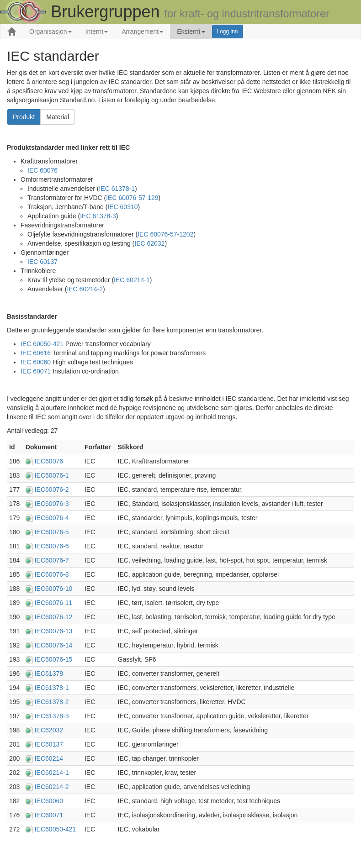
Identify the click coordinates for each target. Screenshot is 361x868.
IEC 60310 (122, 207)
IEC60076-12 (54, 617)
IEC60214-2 (52, 787)
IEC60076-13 (54, 631)
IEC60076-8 (52, 574)
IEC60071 (49, 815)
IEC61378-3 (52, 716)
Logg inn (228, 32)
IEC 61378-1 (117, 189)
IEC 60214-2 (85, 289)
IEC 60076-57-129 (132, 198)
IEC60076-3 (52, 504)
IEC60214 (49, 758)
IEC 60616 (36, 353)
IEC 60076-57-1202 (165, 234)
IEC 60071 (36, 371)
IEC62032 (49, 730)
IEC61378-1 (52, 688)
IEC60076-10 (54, 589)
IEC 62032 (149, 243)
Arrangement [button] (142, 32)
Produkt (24, 117)
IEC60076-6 (52, 546)
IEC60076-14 (54, 645)
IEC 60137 (42, 262)
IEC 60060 (36, 362)
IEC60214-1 (52, 773)
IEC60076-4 (52, 518)
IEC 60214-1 (132, 280)
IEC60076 (49, 461)
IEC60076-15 (54, 659)
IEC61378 (49, 673)
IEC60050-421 (55, 829)
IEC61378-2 (52, 702)
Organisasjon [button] (50, 32)
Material (58, 117)
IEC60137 (49, 744)
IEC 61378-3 (98, 216)
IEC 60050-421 (42, 344)
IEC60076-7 (52, 560)
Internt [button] (97, 32)
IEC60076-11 (54, 603)
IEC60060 (49, 801)
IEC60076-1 (52, 475)
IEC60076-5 (52, 532)
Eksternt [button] (191, 32)
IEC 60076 (42, 170)
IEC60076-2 (52, 489)
